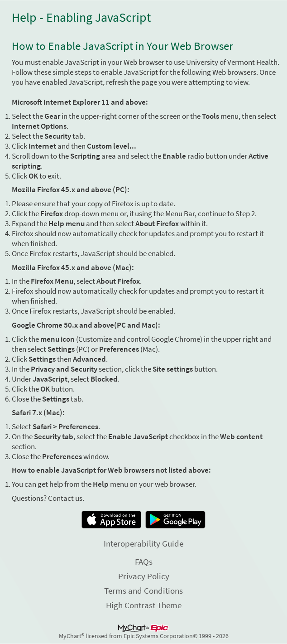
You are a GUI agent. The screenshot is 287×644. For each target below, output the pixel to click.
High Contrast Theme (144, 605)
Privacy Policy (144, 576)
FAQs (144, 562)
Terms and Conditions (143, 591)
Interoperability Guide (143, 543)
